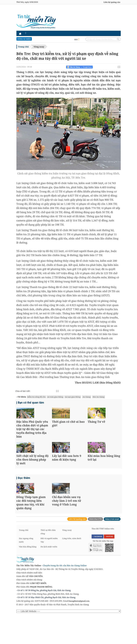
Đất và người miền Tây (49, 568)
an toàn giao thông (55, 397)
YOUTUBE (109, 565)
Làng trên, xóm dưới (72, 567)
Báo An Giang (98, 397)
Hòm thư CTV (95, 547)
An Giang (86, 397)
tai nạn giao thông (73, 397)
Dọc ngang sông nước (26, 568)
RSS (77, 39)
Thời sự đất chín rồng (48, 560)
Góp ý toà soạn (112, 547)
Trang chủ (23, 47)
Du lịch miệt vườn (49, 575)
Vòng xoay (39, 47)
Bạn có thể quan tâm (30, 403)
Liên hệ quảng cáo (112, 2)
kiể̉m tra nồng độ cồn (36, 397)
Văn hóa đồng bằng (28, 575)
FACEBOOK (98, 565)
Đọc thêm (23, 497)
